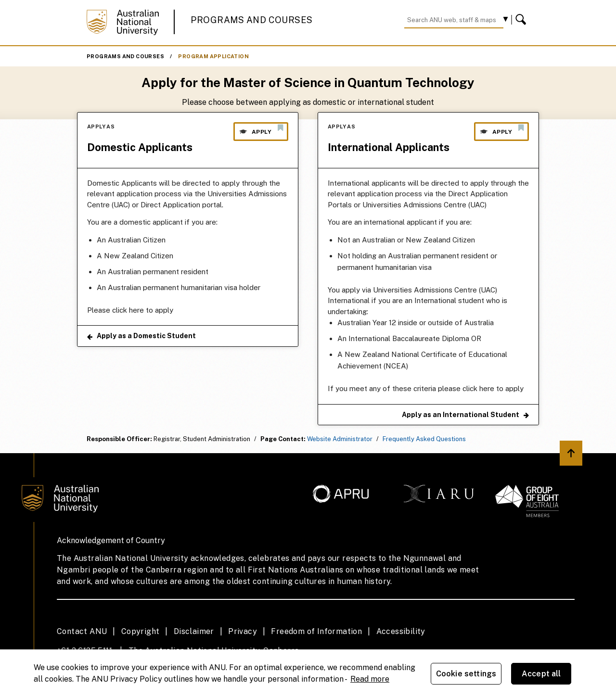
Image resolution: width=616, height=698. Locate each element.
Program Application (213, 56)
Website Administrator (340, 439)
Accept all (541, 674)
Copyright (141, 631)
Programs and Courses (252, 20)
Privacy (243, 631)
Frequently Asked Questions (424, 439)
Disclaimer (194, 631)
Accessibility (401, 631)
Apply (261, 129)
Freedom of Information (316, 631)
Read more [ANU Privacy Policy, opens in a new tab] (370, 679)
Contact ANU (82, 631)
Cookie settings (466, 674)
